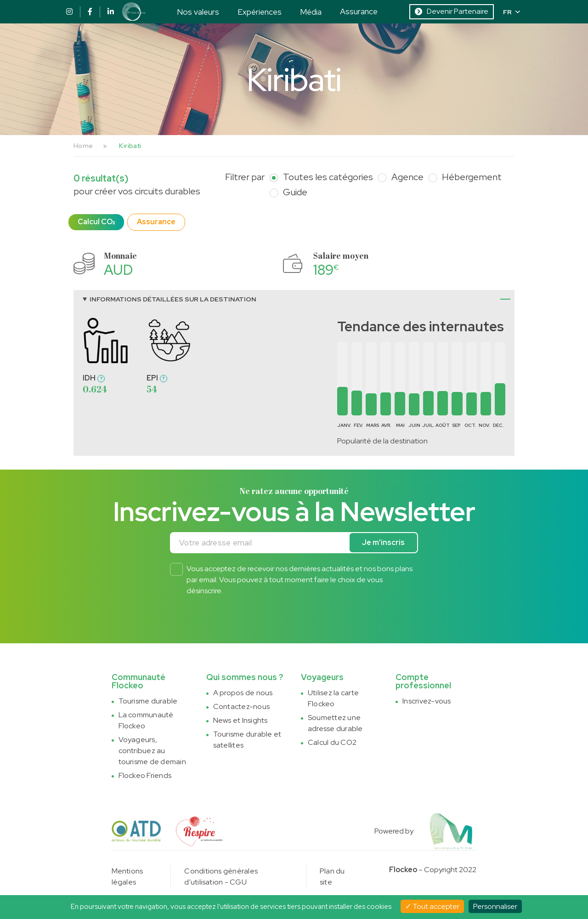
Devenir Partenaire (452, 11)
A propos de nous (243, 693)
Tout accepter (432, 906)
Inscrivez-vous (427, 701)
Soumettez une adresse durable (335, 723)
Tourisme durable (148, 701)
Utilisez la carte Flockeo (333, 698)
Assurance (359, 11)
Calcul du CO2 (332, 742)
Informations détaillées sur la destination (173, 299)
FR (512, 12)
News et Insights (240, 720)
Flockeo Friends (145, 775)
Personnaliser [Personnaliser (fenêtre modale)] (495, 906)
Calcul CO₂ (96, 222)
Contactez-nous (241, 706)
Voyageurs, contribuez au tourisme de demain (152, 751)
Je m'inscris (383, 542)
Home (83, 146)
